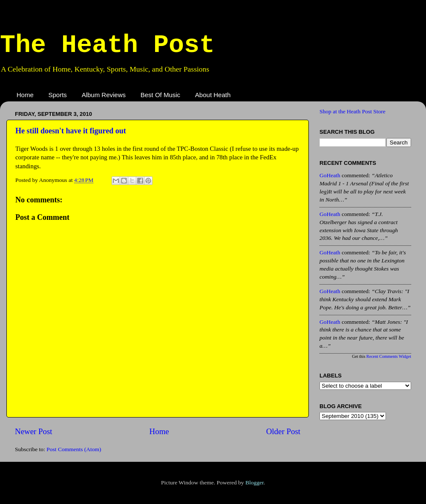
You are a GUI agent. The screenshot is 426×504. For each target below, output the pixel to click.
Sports (58, 95)
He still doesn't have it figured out (71, 131)
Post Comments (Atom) (74, 449)
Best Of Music (160, 95)
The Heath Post (107, 45)
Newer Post (34, 431)
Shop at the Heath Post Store (353, 111)
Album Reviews (104, 95)
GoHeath (330, 175)
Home (25, 95)
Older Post (283, 431)
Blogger (255, 482)
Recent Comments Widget (389, 356)
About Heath (213, 95)
